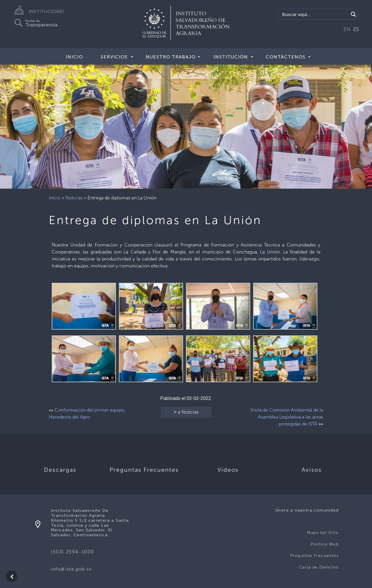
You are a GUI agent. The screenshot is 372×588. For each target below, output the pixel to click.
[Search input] (315, 14)
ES (356, 29)
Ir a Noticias (186, 412)
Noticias (74, 198)
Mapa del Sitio (323, 533)
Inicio (74, 57)
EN (347, 29)
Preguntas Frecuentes (314, 556)
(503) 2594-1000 (73, 552)
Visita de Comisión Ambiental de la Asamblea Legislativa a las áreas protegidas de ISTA (287, 417)
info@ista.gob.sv (71, 569)
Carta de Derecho (319, 567)
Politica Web (325, 544)
